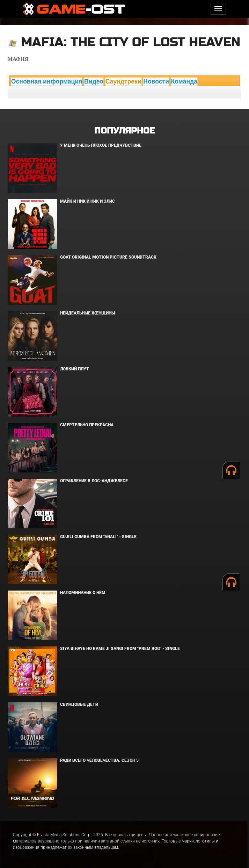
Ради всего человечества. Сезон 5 (99, 760)
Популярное (124, 131)
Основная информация (47, 81)
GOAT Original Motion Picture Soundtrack (108, 257)
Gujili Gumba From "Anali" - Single (98, 537)
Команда (184, 81)
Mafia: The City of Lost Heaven (131, 42)
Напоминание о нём (83, 593)
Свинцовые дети (79, 704)
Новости (156, 81)
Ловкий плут (75, 369)
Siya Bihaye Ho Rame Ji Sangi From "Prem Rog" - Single (120, 649)
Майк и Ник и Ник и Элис (87, 201)
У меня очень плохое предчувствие (101, 145)
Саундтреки (123, 81)
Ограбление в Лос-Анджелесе (94, 481)
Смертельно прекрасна (87, 425)
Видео (94, 81)
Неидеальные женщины (87, 313)
